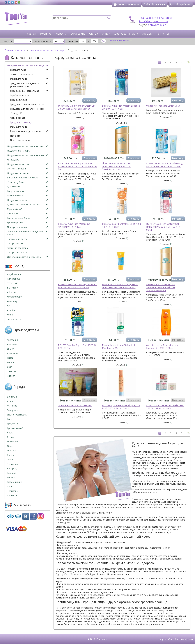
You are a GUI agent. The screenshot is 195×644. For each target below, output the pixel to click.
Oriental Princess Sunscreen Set (75, 405)
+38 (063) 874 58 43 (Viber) (156, 18)
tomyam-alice (157, 25)
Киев (10, 419)
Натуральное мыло (27, 200)
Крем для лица (29, 70)
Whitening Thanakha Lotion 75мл (163, 106)
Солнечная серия (27, 169)
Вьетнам (12, 344)
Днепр (11, 401)
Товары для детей (27, 239)
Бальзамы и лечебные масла (27, 178)
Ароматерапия (27, 223)
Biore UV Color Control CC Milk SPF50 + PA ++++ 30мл (121, 225)
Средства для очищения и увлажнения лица (29, 85)
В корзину (90, 100)
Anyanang (12, 301)
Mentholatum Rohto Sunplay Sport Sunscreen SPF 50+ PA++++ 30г (120, 286)
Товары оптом (15, 244)
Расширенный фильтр (121, 40)
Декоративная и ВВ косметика (27, 205)
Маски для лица (29, 79)
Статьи (94, 34)
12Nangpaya (14, 279)
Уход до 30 (16, 113)
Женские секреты (27, 196)
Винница (12, 397)
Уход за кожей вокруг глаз (29, 91)
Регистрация (159, 4)
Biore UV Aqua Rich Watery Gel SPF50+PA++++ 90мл (74, 225)
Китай (10, 358)
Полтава (12, 451)
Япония (11, 376)
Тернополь (13, 464)
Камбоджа (13, 353)
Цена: (70, 41)
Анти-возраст (18, 118)
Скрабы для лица (19, 95)
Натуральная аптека (27, 164)
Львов (10, 437)
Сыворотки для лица (21, 74)
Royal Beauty (14, 274)
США (10, 367)
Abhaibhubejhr (14, 297)
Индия (11, 349)
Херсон (11, 478)
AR (8, 306)
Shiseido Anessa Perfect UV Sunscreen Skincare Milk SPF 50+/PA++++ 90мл (161, 287)
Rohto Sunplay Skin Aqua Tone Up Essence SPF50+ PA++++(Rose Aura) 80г (77, 166)
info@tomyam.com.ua (153, 21)
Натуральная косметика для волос (27, 155)
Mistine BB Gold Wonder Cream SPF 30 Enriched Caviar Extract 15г (77, 107)
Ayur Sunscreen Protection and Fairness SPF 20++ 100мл (162, 347)
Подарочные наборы (19, 151)
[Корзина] (115, 4)
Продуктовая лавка (27, 227)
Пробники (16, 136)
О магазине (78, 34)
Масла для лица (19, 127)
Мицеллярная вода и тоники (29, 131)
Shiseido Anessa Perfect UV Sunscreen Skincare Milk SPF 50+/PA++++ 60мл (117, 166)
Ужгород (12, 469)
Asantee (11, 310)
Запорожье (13, 410)
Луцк (10, 433)
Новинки (46, 34)
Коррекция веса (27, 191)
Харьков (12, 473)
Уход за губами (18, 100)
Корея (10, 362)
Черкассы (12, 487)
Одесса (11, 446)
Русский (174, 4)
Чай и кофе (27, 214)
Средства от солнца (21, 122)
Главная (31, 34)
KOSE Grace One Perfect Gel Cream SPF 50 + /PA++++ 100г (165, 407)
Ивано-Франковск (17, 415)
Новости (61, 34)
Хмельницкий (14, 482)
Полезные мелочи (20, 140)
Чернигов (12, 495)
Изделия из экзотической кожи (27, 257)
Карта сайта (166, 639)
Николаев (12, 442)
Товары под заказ (17, 252)
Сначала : (8, 41)
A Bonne (11, 292)
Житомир (12, 406)
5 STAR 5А (12, 288)
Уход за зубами (27, 182)
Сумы (10, 460)
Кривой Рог (13, 424)
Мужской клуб (27, 209)
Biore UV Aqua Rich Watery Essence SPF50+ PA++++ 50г (121, 107)
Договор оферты (184, 639)
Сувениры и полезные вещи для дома (27, 233)
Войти (147, 4)
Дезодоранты (27, 187)
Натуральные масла (27, 173)
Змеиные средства (17, 248)
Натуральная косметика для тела (27, 146)
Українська (185, 4)
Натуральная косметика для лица (27, 65)
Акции (106, 34)
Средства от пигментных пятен (27, 104)
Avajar (10, 315)
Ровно (10, 455)
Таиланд (12, 371)
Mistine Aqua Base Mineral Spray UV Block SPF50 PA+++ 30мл (121, 407)
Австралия (13, 340)
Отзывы (147, 34)
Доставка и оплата (126, 34)
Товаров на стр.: (43, 41)
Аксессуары (13, 160)
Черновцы (13, 491)
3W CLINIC (13, 283)
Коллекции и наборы (27, 218)
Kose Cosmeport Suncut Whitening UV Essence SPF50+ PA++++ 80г (164, 165)
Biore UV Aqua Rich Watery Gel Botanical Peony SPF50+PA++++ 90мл (163, 227)
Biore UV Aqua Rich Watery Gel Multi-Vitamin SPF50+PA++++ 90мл (78, 286)
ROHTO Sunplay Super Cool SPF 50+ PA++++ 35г (77, 347)
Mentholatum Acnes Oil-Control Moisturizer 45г (118, 347)
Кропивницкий (15, 428)
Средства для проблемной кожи (28, 109)
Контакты (163, 34)
